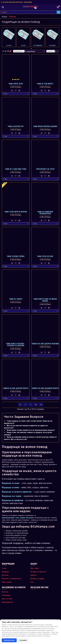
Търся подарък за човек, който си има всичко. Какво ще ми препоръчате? (28, 422)
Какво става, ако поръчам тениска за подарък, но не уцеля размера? (28, 433)
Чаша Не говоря (16, 299)
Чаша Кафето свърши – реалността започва (16, 345)
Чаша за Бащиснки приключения (45, 213)
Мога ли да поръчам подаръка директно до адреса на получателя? (26, 427)
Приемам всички (9, 640)
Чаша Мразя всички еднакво (45, 126)
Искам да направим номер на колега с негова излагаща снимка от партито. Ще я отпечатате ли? (30, 438)
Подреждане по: (19, 51)
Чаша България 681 (16, 126)
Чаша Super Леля (16, 84)
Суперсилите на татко (45, 169)
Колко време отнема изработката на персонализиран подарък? (29, 430)
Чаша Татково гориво (16, 256)
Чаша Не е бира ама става (16, 169)
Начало (4, 16)
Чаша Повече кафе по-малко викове (45, 300)
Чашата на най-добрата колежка (45, 344)
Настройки (23, 640)
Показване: (51, 51)
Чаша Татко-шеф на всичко (16, 212)
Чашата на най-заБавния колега (45, 388)
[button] (30, 48)
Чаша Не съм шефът (45, 84)
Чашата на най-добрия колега (16, 388)
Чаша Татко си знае (45, 256)
